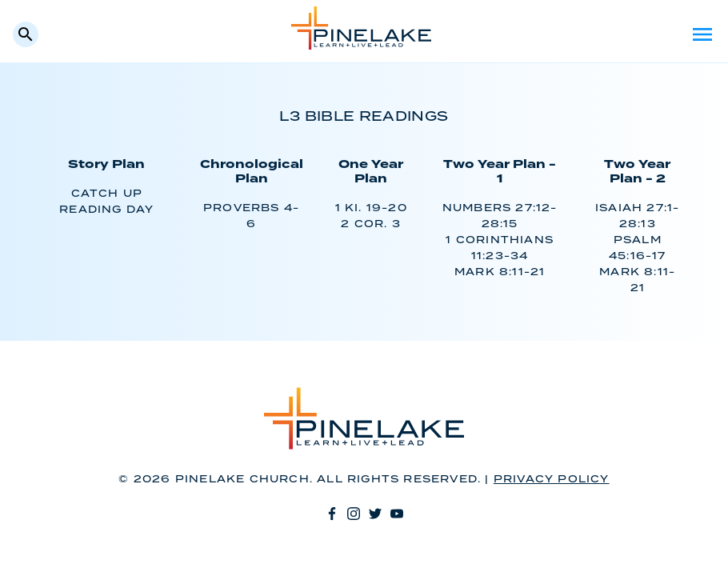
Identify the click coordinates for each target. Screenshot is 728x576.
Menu (702, 34)
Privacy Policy (552, 480)
